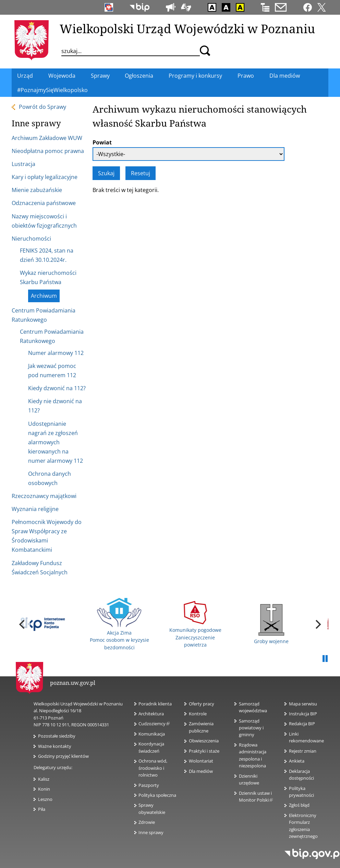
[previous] (23, 624)
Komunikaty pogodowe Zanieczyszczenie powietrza (195, 624)
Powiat (102, 142)
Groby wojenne (271, 624)
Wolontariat (201, 761)
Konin (44, 789)
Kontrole (198, 714)
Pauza (325, 659)
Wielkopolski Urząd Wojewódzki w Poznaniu (187, 28)
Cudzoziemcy (154, 724)
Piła (42, 809)
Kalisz (44, 779)
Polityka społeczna (157, 795)
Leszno (45, 799)
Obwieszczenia (204, 741)
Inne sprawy (151, 832)
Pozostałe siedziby (57, 736)
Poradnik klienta (155, 704)
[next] (317, 624)
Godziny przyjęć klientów (63, 756)
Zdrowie (147, 822)
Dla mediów (201, 771)
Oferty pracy (202, 704)
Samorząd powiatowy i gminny (251, 728)
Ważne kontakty (55, 746)
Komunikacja (152, 734)
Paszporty (149, 785)
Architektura (151, 714)
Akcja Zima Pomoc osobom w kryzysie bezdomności (119, 624)
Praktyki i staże (204, 751)
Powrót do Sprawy (42, 107)
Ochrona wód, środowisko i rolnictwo (153, 768)
